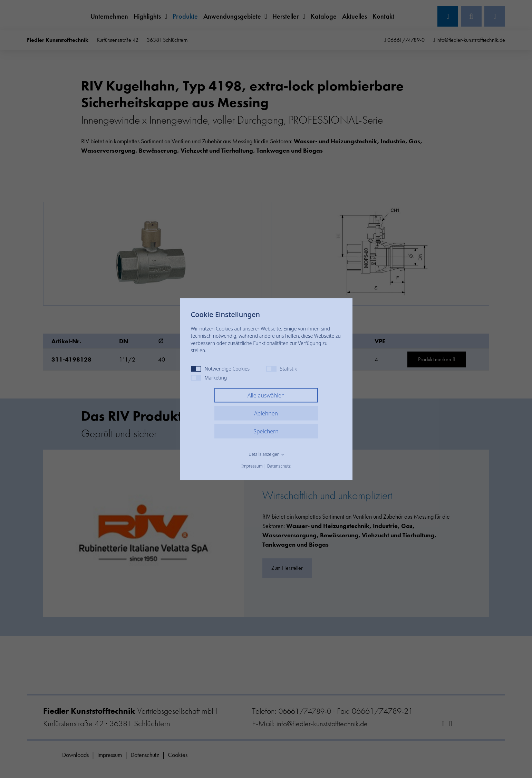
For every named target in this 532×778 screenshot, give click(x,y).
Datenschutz (279, 466)
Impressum (252, 466)
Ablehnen (266, 413)
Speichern (266, 431)
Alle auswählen (266, 395)
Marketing (209, 377)
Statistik (282, 368)
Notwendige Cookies (220, 368)
